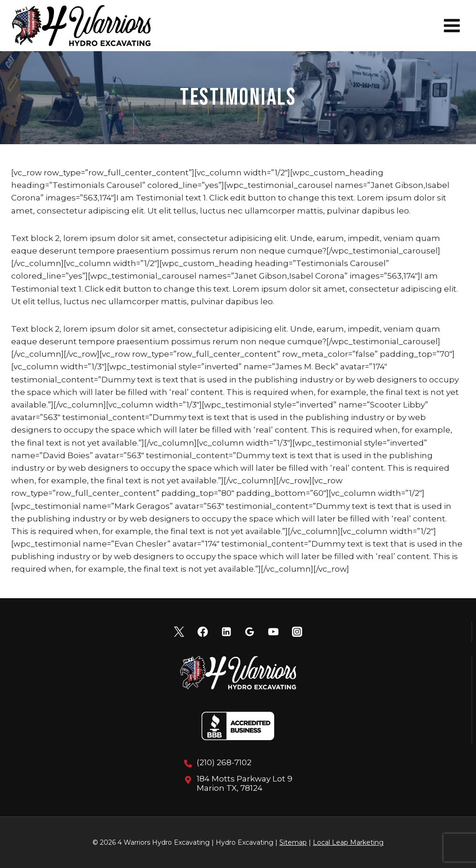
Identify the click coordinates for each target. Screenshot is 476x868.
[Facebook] (203, 632)
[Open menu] (452, 25)
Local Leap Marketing (348, 842)
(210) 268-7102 (224, 762)
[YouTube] (273, 632)
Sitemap (293, 842)
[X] (179, 632)
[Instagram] (297, 632)
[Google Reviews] (250, 632)
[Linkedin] (226, 632)
